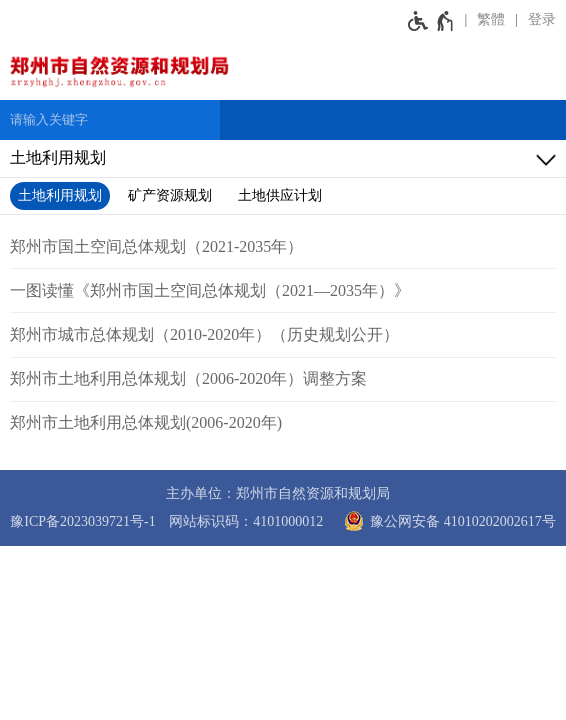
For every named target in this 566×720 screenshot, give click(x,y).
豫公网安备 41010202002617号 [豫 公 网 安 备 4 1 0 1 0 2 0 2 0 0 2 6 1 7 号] (446, 521)
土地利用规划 (60, 195)
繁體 (491, 19)
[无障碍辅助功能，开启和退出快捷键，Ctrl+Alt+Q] (431, 20)
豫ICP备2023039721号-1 (82, 521)
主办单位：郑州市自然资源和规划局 (278, 493)
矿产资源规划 (170, 195)
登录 (542, 19)
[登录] (535, 20)
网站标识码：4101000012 (246, 521)
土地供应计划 (280, 195)
